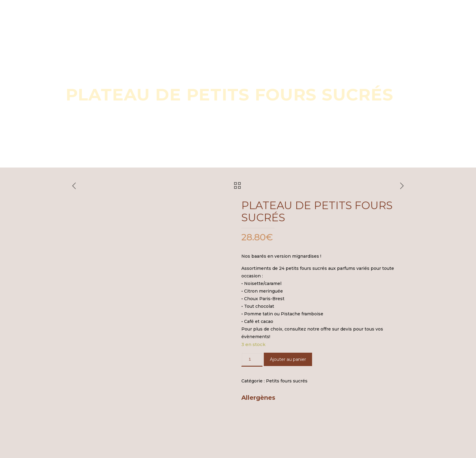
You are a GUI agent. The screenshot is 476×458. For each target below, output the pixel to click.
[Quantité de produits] (252, 360)
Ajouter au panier (288, 359)
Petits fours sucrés (287, 381)
